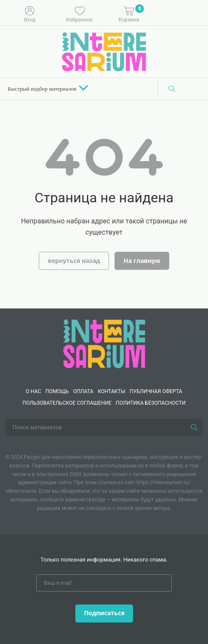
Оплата (83, 391)
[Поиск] (172, 89)
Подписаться (104, 613)
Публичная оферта (156, 391)
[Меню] (195, 13)
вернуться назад (74, 261)
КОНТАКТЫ (112, 391)
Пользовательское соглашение (67, 403)
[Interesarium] (104, 343)
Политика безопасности (151, 403)
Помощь (57, 391)
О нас (33, 391)
